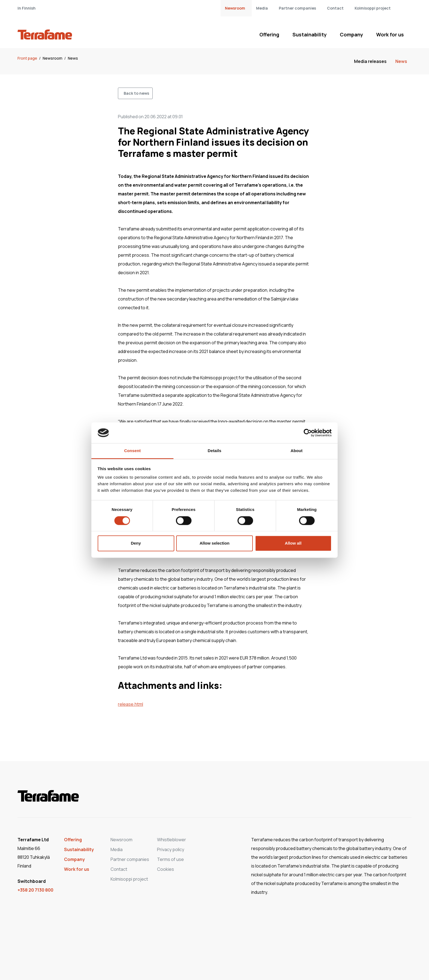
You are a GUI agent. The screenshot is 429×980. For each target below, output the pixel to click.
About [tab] (297, 451)
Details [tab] (215, 451)
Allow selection (214, 543)
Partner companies (297, 8)
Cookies (166, 869)
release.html (131, 704)
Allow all (293, 543)
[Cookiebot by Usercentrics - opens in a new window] (308, 433)
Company (351, 34)
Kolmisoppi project (373, 8)
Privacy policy (171, 849)
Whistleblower (172, 840)
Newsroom (235, 8)
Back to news (136, 93)
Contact (335, 8)
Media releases (370, 61)
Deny (136, 543)
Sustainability (310, 34)
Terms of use (170, 859)
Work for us (390, 34)
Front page (28, 58)
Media (262, 8)
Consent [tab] (133, 451)
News (73, 58)
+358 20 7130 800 (35, 890)
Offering (269, 34)
